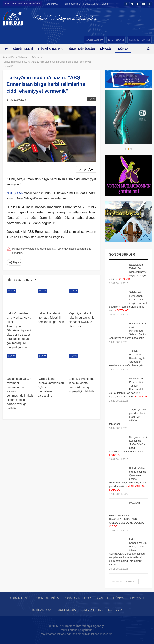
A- (81, 170)
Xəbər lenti (24, 49)
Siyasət (109, 49)
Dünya (91, 99)
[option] (128, 117)
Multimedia (67, 610)
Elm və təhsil (92, 610)
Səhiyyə (115, 610)
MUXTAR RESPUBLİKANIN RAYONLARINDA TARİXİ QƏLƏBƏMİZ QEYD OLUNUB (128, 514)
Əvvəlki (116, 581)
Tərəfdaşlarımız (72, 4)
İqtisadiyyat (42, 610)
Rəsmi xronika (52, 49)
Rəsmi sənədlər (84, 49)
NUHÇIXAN (15, 193)
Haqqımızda (51, 4)
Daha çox (90, 4)
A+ (91, 170)
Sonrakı (131, 581)
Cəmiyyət (136, 598)
